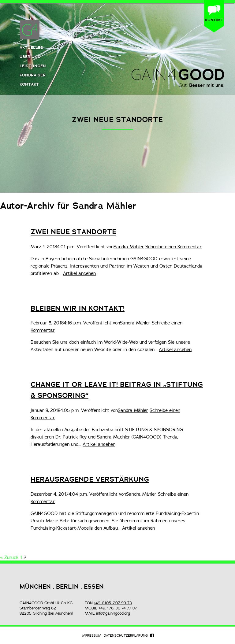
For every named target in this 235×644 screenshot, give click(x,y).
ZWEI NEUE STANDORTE (73, 232)
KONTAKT (214, 20)
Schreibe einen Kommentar (173, 247)
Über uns (30, 57)
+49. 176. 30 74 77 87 (118, 608)
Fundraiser (33, 75)
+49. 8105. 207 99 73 (113, 603)
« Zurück (9, 557)
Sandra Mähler (129, 247)
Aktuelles (31, 47)
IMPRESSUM (91, 635)
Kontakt (29, 84)
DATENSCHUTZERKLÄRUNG (126, 635)
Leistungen (33, 66)
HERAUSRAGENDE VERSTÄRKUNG (90, 479)
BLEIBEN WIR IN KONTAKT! (78, 308)
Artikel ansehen (79, 273)
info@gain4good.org (113, 613)
